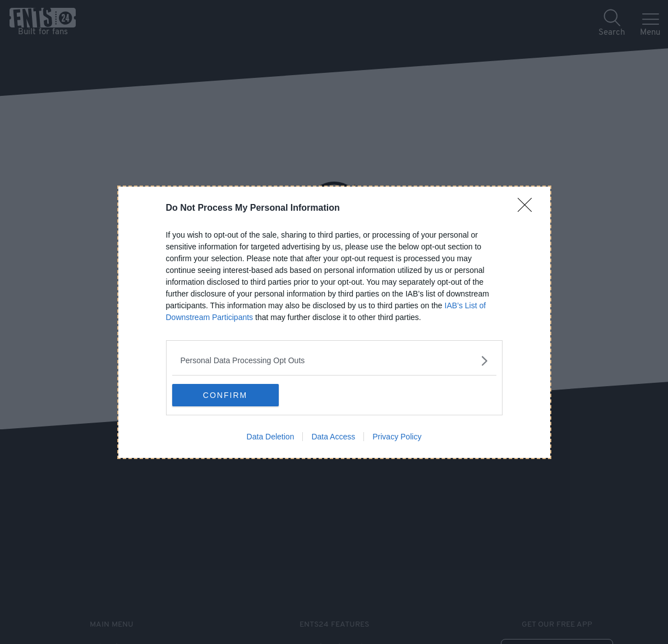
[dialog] (334, 322)
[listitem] (334, 361)
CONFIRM (225, 395)
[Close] (528, 209)
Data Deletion (271, 437)
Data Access (333, 437)
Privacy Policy (397, 437)
